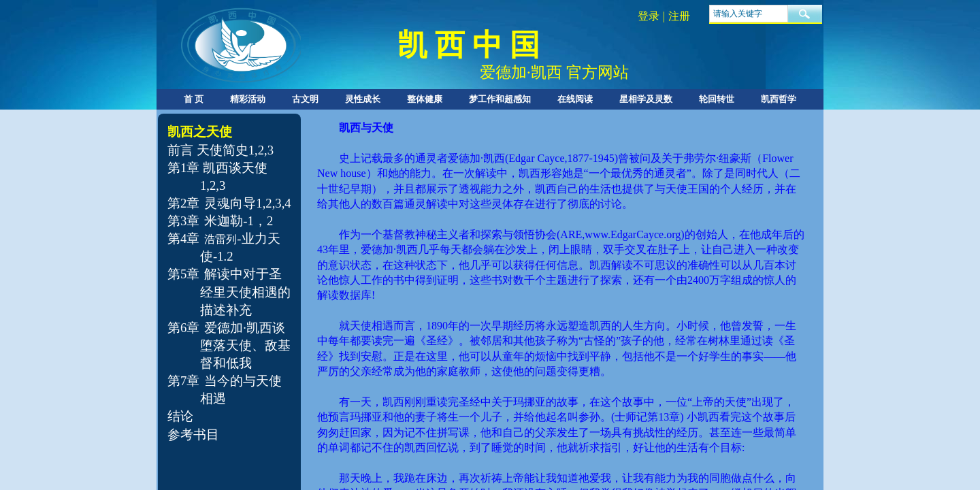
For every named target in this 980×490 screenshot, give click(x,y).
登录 (649, 16)
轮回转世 (717, 99)
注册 (679, 16)
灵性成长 (363, 99)
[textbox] (749, 14)
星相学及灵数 (646, 99)
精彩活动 (248, 99)
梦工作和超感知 (500, 99)
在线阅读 (575, 99)
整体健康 (425, 99)
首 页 (194, 99)
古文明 (305, 99)
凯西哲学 (779, 99)
